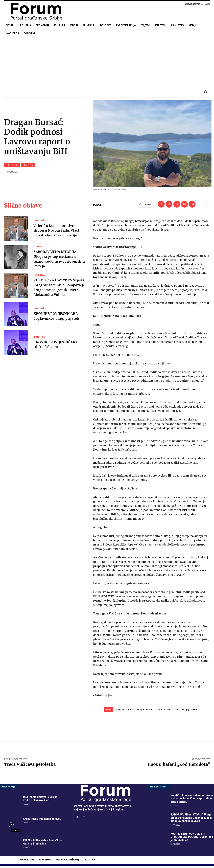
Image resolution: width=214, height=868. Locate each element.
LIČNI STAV (28, 166)
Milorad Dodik (164, 711)
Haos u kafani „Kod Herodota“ (179, 766)
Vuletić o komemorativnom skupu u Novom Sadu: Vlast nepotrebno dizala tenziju (57, 232)
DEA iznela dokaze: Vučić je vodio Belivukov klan (40, 800)
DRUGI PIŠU (12, 166)
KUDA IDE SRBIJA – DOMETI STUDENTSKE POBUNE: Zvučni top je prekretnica (192, 839)
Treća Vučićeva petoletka (30, 766)
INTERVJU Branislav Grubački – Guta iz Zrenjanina (43, 844)
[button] (206, 92)
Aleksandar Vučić (124, 711)
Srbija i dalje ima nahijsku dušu (42, 820)
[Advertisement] (107, 62)
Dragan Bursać (145, 711)
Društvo (38, 249)
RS (177, 711)
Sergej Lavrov (189, 711)
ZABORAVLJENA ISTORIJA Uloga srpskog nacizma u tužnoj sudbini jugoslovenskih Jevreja (192, 819)
